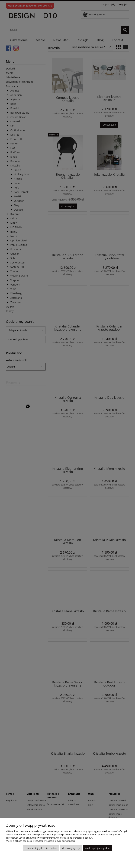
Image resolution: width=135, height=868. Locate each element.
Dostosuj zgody (71, 848)
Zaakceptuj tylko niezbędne (41, 848)
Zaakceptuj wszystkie (97, 848)
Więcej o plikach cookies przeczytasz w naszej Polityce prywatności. (40, 841)
